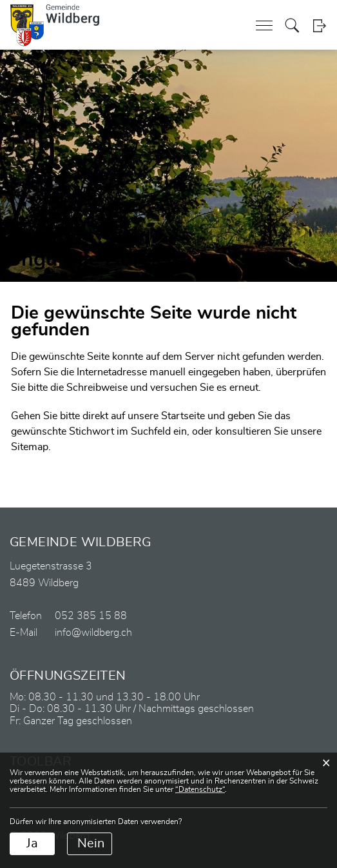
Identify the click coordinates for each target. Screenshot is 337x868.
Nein (91, 843)
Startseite (183, 416)
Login (319, 25)
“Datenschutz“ (200, 789)
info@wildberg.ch (93, 633)
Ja (32, 843)
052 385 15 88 (91, 616)
